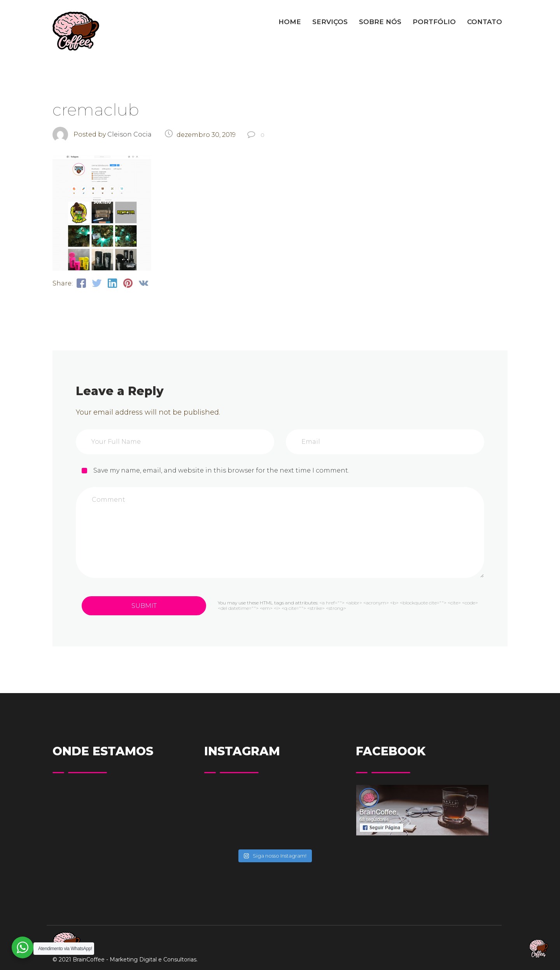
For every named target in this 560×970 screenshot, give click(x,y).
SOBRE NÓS (380, 22)
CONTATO (485, 22)
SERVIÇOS (330, 22)
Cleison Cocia (129, 134)
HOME (290, 22)
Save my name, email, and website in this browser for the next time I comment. (221, 470)
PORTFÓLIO (434, 22)
